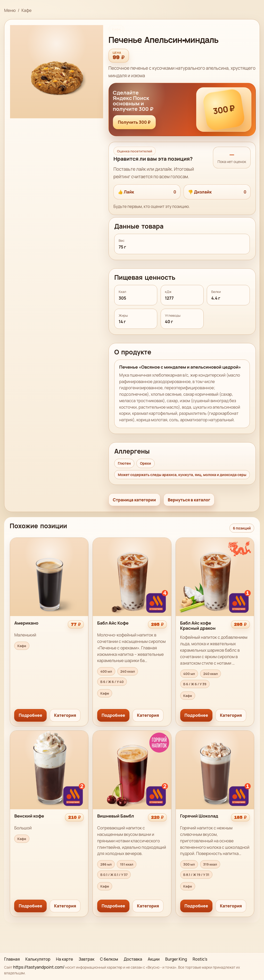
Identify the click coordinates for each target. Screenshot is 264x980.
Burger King (176, 959)
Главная (12, 959)
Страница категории (134, 500)
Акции (154, 959)
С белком (109, 959)
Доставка (133, 959)
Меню (10, 10)
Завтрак (86, 959)
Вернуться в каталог (189, 500)
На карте (64, 959)
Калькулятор (38, 959)
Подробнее (30, 715)
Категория (65, 715)
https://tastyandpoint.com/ (39, 967)
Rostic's (200, 959)
